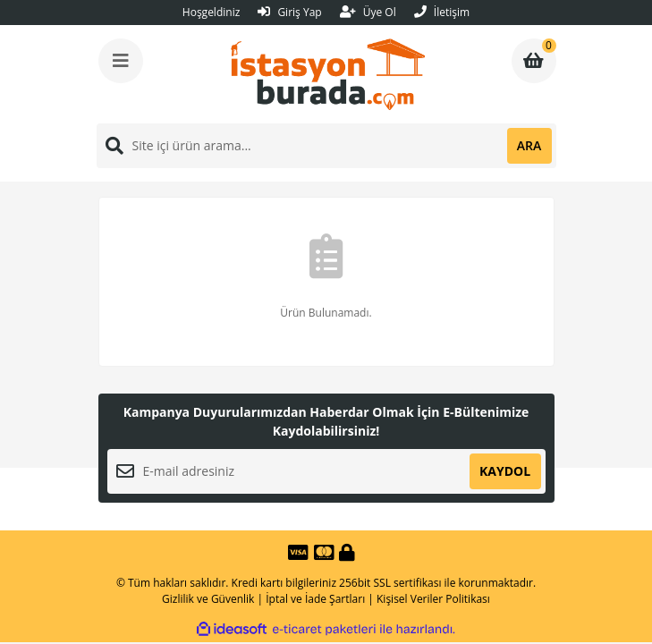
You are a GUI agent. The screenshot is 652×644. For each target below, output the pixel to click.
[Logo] (328, 74)
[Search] (326, 146)
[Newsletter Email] (326, 471)
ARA (529, 145)
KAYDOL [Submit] (505, 471)
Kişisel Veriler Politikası (433, 599)
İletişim (442, 12)
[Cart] (534, 61)
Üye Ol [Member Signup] (368, 12)
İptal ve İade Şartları (315, 599)
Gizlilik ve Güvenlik (208, 599)
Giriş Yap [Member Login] (289, 12)
